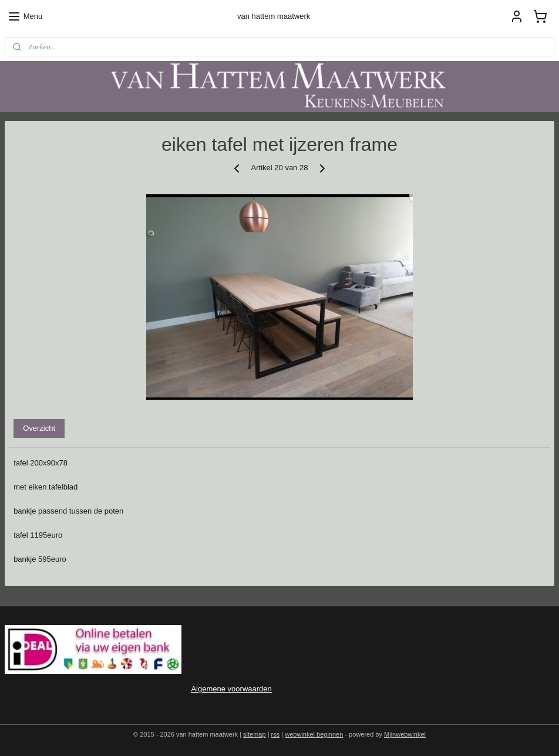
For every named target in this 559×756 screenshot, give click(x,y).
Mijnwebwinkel (405, 734)
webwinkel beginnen (314, 734)
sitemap (255, 734)
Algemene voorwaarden (231, 689)
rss (276, 734)
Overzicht (39, 428)
